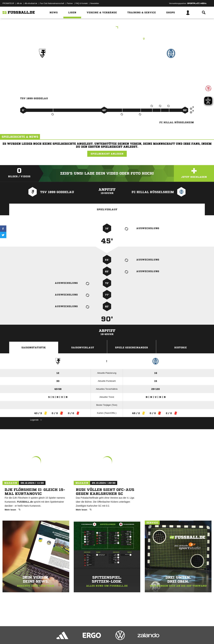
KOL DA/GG (107, 28)
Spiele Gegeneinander (131, 348)
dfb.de (19, 3)
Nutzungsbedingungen (44, 636)
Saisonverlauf (83, 348)
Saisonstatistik (34, 348)
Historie (180, 348)
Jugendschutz (63, 636)
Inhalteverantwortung (80, 636)
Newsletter (95, 3)
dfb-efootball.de (31, 3)
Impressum (7, 636)
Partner (70, 3)
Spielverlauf (107, 209)
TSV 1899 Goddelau (42, 68)
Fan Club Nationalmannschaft (52, 3)
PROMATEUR (8, 3)
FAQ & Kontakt (82, 3)
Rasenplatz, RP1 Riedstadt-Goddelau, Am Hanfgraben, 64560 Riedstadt (107, 39)
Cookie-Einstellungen (100, 636)
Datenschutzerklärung (24, 636)
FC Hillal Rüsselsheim (171, 68)
